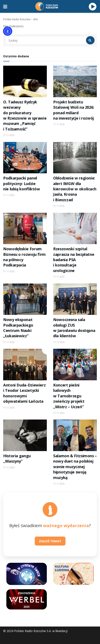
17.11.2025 (9, 135)
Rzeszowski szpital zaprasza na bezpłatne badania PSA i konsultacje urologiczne (74, 260)
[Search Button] (90, 40)
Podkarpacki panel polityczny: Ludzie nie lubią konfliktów (22, 183)
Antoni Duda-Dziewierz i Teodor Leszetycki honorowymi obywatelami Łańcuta (24, 393)
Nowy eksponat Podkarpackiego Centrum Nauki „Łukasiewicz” (18, 328)
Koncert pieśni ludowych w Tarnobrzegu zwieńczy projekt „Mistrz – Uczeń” (69, 396)
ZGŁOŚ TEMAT (50, 541)
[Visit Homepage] (48, 6)
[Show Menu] (5, 6)
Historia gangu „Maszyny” (17, 458)
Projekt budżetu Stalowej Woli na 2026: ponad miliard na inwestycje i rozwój (74, 110)
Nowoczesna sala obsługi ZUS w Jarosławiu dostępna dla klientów (74, 328)
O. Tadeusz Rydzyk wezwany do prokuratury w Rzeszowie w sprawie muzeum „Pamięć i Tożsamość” (25, 115)
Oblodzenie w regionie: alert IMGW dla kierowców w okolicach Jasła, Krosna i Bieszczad (75, 189)
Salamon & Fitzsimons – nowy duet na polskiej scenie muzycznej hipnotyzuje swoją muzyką (75, 467)
